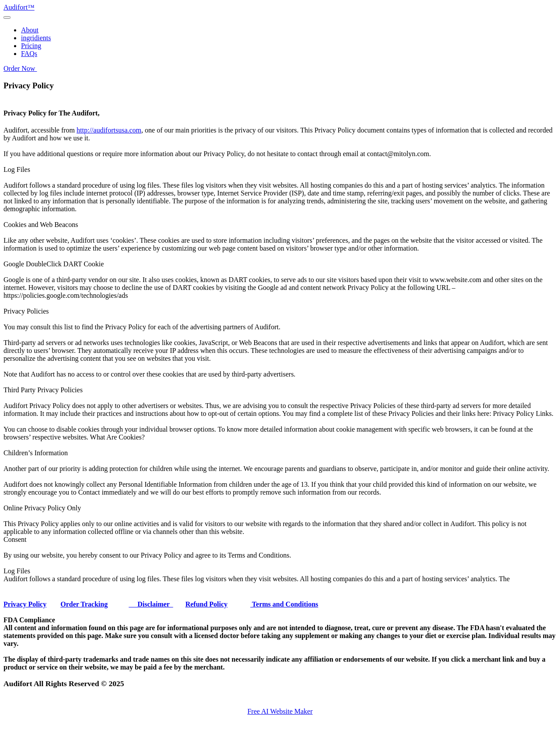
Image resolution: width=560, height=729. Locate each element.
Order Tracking (84, 604)
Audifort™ (19, 7)
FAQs (29, 54)
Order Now (20, 68)
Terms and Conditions (284, 604)
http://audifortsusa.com (109, 130)
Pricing (31, 46)
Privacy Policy (25, 604)
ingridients (36, 38)
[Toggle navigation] (7, 17)
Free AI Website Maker (280, 711)
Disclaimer (151, 604)
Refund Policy (206, 604)
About (30, 30)
